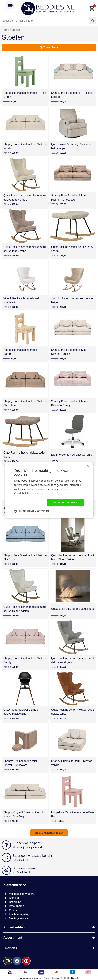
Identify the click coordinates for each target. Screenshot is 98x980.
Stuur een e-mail (24, 868)
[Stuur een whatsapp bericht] (6, 858)
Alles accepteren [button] (65, 502)
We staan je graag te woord (27, 847)
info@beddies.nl (21, 872)
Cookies (56, 978)
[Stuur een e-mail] (6, 870)
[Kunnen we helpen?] (6, 845)
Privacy (47, 978)
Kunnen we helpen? (27, 843)
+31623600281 (21, 860)
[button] (10, 6)
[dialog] (49, 490)
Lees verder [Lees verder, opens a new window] (38, 493)
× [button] (88, 466)
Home (5, 30)
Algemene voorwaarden (31, 978)
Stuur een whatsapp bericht (32, 856)
